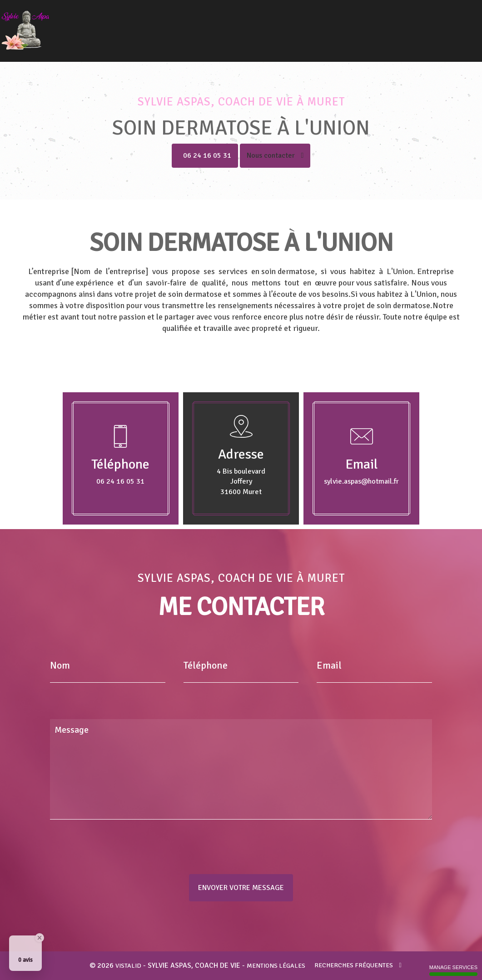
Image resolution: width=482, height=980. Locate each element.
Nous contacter (275, 155)
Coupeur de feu (350, 25)
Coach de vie (224, 25)
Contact (459, 25)
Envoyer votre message (241, 888)
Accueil (189, 25)
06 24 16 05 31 (207, 155)
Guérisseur (307, 25)
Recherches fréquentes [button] (358, 965)
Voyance (390, 25)
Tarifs (434, 25)
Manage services (453, 970)
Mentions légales (276, 966)
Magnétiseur (267, 25)
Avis (414, 25)
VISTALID (128, 966)
